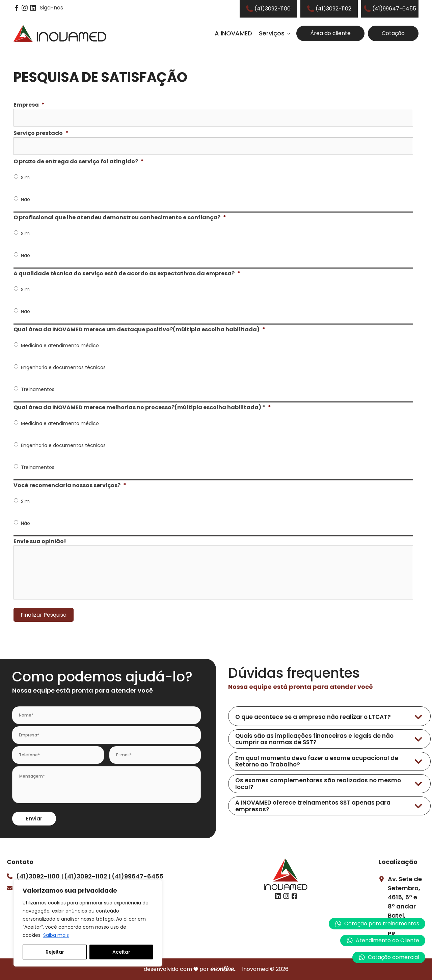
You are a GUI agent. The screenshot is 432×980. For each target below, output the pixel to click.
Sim (25, 177)
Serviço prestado (41, 133)
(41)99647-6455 (138, 876)
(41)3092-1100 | (40, 876)
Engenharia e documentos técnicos (63, 367)
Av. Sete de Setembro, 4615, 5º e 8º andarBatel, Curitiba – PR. (405, 906)
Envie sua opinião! (40, 542)
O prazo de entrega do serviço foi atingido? (79, 162)
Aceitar (121, 952)
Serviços (272, 33)
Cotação (393, 33)
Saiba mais (56, 935)
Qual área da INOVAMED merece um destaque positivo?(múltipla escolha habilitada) (139, 330)
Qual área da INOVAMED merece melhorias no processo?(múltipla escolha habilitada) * (142, 408)
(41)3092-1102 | (87, 876)
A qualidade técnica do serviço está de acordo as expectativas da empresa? (127, 274)
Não (25, 199)
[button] (383, 941)
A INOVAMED (233, 33)
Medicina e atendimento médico (60, 345)
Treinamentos (38, 389)
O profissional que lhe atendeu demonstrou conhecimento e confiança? (120, 218)
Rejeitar (55, 952)
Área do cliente (330, 33)
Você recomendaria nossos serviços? (70, 486)
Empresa (29, 105)
